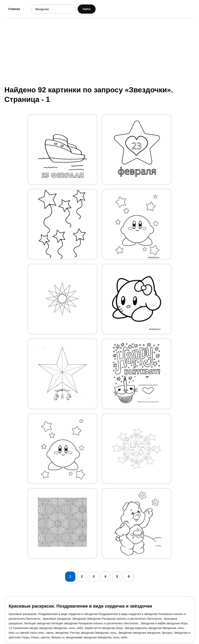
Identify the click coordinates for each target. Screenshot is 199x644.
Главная (14, 9)
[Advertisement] (100, 52)
